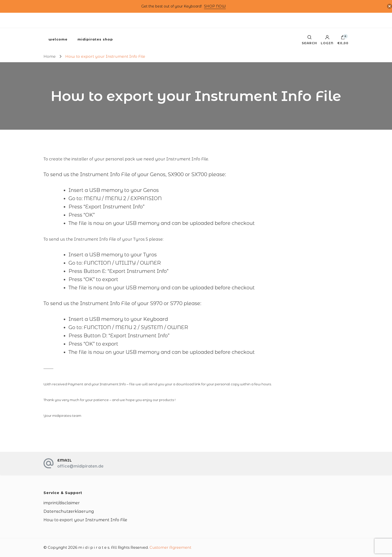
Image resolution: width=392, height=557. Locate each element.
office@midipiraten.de (80, 466)
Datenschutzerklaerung (69, 511)
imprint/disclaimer (62, 503)
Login (327, 40)
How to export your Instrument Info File (85, 520)
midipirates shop (95, 39)
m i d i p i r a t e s (94, 547)
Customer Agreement (170, 547)
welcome (58, 39)
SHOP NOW (215, 6)
